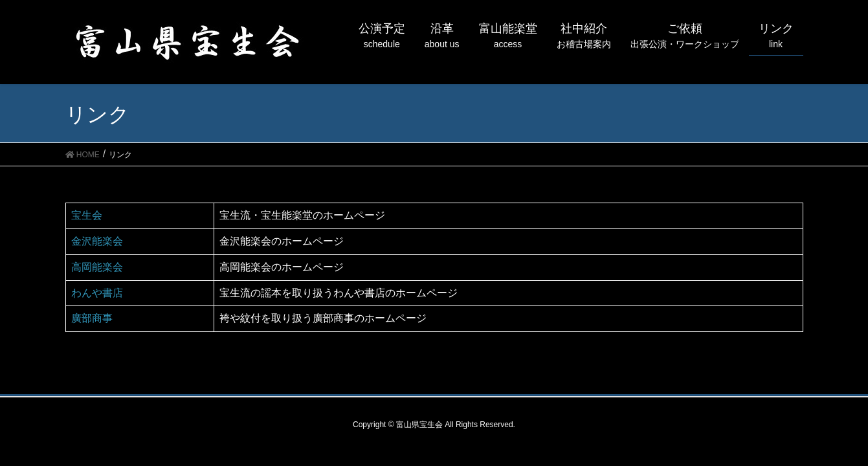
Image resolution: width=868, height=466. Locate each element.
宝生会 (87, 215)
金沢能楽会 (97, 241)
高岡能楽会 (97, 267)
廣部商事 (92, 318)
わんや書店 (97, 293)
